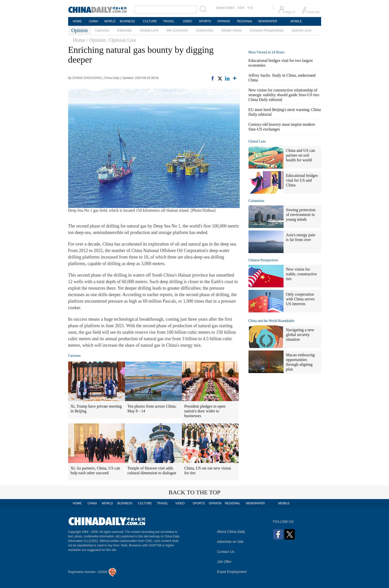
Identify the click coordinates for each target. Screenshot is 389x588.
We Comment (177, 30)
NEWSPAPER (268, 21)
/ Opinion (96, 40)
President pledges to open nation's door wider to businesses (205, 411)
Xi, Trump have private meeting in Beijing (96, 409)
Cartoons (102, 30)
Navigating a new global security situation (300, 335)
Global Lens (149, 30)
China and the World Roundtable (272, 321)
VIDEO (187, 21)
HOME (77, 21)
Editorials (124, 30)
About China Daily (231, 532)
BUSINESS (127, 21)
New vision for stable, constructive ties (302, 274)
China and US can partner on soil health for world (301, 155)
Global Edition (226, 8)
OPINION (224, 21)
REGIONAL (245, 21)
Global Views (231, 30)
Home (79, 40)
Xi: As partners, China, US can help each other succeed (95, 471)
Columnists (205, 30)
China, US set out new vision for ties (208, 471)
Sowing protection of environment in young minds (301, 215)
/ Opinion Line (122, 40)
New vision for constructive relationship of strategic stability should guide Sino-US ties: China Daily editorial (284, 95)
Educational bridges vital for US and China (302, 180)
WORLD (110, 21)
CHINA (94, 21)
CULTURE (150, 21)
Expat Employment (232, 572)
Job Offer (224, 562)
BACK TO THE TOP (194, 492)
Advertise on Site (230, 542)
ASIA (241, 8)
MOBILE (296, 21)
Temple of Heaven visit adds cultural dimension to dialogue (152, 471)
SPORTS (205, 21)
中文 (250, 8)
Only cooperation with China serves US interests (300, 299)
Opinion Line (301, 30)
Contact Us (226, 552)
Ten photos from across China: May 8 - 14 (152, 409)
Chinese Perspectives (267, 30)
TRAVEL (169, 21)
